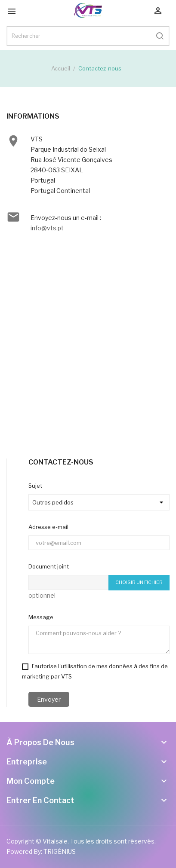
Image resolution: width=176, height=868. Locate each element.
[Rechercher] (88, 36)
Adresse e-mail (48, 527)
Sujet (35, 486)
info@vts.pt (47, 228)
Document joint (49, 566)
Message (41, 617)
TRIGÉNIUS (60, 851)
